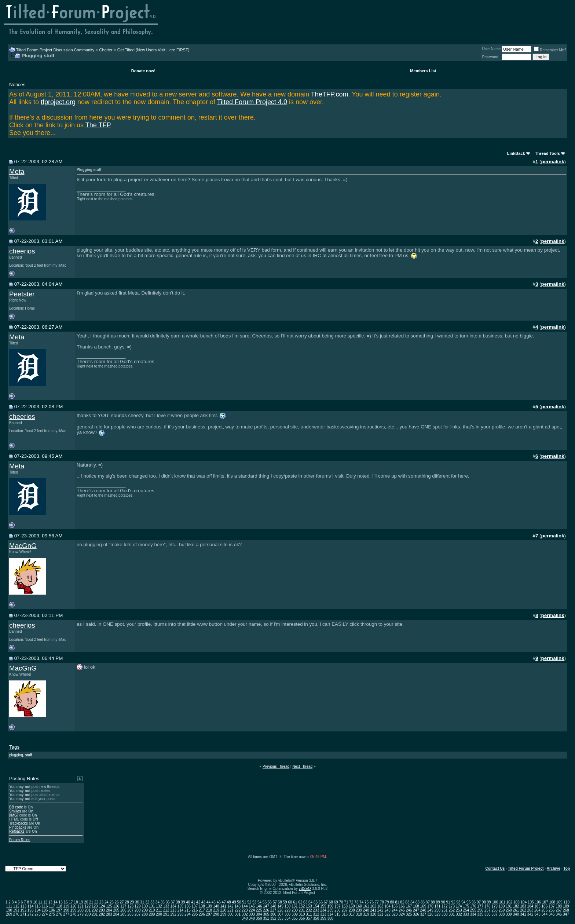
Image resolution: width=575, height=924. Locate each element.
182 (516, 906)
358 (316, 918)
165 (395, 906)
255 (473, 910)
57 (275, 902)
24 (107, 902)
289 (152, 914)
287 (138, 914)
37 (173, 902)
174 (459, 906)
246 (409, 910)
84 (412, 902)
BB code (16, 807)
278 (74, 914)
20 (86, 902)
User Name (492, 49)
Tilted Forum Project (526, 868)
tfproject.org (58, 102)
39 (183, 902)
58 (280, 902)
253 (459, 910)
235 (330, 910)
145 (252, 906)
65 (316, 902)
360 (330, 918)
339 (509, 914)
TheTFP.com (330, 94)
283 (109, 914)
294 (188, 914)
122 (88, 906)
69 (336, 902)
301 (237, 914)
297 (209, 914)
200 (80, 910)
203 (102, 910)
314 (330, 914)
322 (387, 914)
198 (66, 910)
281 (95, 914)
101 (502, 902)
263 (530, 910)
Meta (17, 171)
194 (38, 910)
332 (459, 914)
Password (490, 57)
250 (438, 910)
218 (209, 910)
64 (310, 902)
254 (466, 910)
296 (202, 914)
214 (181, 910)
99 (489, 902)
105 (531, 902)
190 (9, 910)
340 (516, 914)
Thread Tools (547, 153)
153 (309, 906)
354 (288, 918)
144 (245, 906)
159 (352, 906)
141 (223, 906)
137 (195, 906)
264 (537, 910)
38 (178, 902)
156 (330, 906)
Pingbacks (18, 827)
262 (523, 910)
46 (219, 902)
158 (345, 906)
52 (249, 902)
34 (158, 902)
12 (45, 902)
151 (295, 906)
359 (323, 918)
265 (545, 910)
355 (295, 918)
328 (430, 914)
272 (31, 914)
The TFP (98, 125)
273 (38, 914)
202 (95, 910)
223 (245, 910)
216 (195, 910)
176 (473, 906)
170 (430, 906)
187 (552, 906)
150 (288, 906)
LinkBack (516, 153)
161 (366, 906)
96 (474, 902)
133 (166, 906)
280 (88, 914)
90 (443, 902)
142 (230, 906)
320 (373, 914)
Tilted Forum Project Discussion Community (55, 50)
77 (377, 902)
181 (509, 906)
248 (423, 910)
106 (538, 902)
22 (96, 902)
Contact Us (495, 868)
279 (80, 914)
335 (480, 914)
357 (309, 918)
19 (81, 902)
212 (166, 910)
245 (402, 910)
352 (273, 918)
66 (321, 902)
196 (52, 910)
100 (495, 902)
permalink (553, 162)
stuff (28, 755)
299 (223, 914)
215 (188, 910)
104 (524, 902)
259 (502, 910)
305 (266, 914)
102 (510, 902)
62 (300, 902)
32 (147, 902)
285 (123, 914)
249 (430, 910)
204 (109, 910)
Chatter (106, 50)
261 (516, 910)
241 (373, 910)
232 (309, 910)
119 (66, 906)
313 (323, 914)
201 (88, 910)
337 (495, 914)
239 (359, 910)
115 (38, 906)
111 (9, 906)
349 (252, 918)
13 (50, 902)
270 (16, 914)
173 (452, 906)
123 (95, 906)
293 (181, 914)
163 (380, 906)
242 (380, 910)
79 (387, 902)
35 (163, 902)
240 (366, 910)
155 (323, 906)
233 (316, 910)
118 (59, 906)
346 (559, 914)
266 (552, 910)
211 (159, 910)
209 (145, 910)
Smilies (15, 811)
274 (45, 914)
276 (59, 914)
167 (409, 906)
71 (346, 902)
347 (566, 914)
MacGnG (23, 546)
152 (302, 906)
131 (152, 906)
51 (244, 902)
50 (239, 902)
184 (530, 906)
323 (395, 914)
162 (373, 906)
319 (366, 914)
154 (316, 906)
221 (230, 910)
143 (237, 906)
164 (387, 906)
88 (433, 902)
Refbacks (17, 831)
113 (23, 906)
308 (288, 914)
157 (338, 906)
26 (117, 902)
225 (259, 910)
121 (80, 906)
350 (259, 918)
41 (193, 902)
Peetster (22, 294)
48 (229, 902)
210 (152, 910)
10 (35, 902)
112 (16, 906)
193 (31, 910)
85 (417, 902)
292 (173, 914)
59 (285, 902)
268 (566, 910)
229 (288, 910)
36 (168, 902)
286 (130, 914)
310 (302, 914)
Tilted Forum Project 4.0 (252, 102)
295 (195, 914)
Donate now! (143, 71)
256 (480, 910)
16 (66, 902)
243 (387, 910)
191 (16, 910)
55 (265, 902)
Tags (14, 747)
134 (173, 906)
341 (523, 914)
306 (273, 914)
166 (402, 906)
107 (545, 902)
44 (208, 902)
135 (181, 906)
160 (359, 906)
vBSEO (305, 889)
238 (352, 910)
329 (438, 914)
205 (116, 910)
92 (453, 902)
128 (130, 906)
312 (316, 914)
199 (74, 910)
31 (142, 902)
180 (502, 906)
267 (559, 910)
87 (428, 902)
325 (409, 914)
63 (305, 902)
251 (445, 910)
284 (116, 914)
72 (351, 902)
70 (341, 902)
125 (109, 906)
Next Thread (302, 766)
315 (338, 914)
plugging (16, 755)
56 (270, 902)
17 (71, 902)
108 (552, 902)
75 (367, 902)
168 (416, 906)
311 (309, 914)
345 (552, 914)
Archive (554, 868)
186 (545, 906)
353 (280, 918)
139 (209, 906)
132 (159, 906)
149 (280, 906)
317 (352, 914)
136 (188, 906)
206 (123, 910)
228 (280, 910)
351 (266, 918)
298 (216, 914)
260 (509, 910)
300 (230, 914)
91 (448, 902)
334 (473, 914)
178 (488, 906)
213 (173, 910)
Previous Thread (276, 766)
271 (23, 914)
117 (52, 906)
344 (545, 914)
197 (59, 910)
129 (138, 906)
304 (259, 914)
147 (266, 906)
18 (76, 902)
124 (102, 906)
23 (101, 902)
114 (31, 906)
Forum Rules (20, 840)
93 (458, 902)
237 (345, 910)
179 (495, 906)
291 (166, 914)
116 (45, 906)
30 (137, 902)
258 (495, 910)
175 (466, 906)
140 (216, 906)
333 (466, 914)
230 (295, 910)
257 (488, 910)
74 (361, 902)
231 (302, 910)
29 (132, 902)
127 (123, 906)
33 (152, 902)
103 (517, 902)
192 (23, 910)
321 (380, 914)
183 (523, 906)
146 (259, 906)
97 (479, 902)
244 (395, 910)
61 (295, 902)
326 (416, 914)
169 (423, 906)
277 (66, 914)
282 (102, 914)
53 (254, 902)
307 (280, 914)
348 (245, 918)
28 (127, 902)
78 (382, 902)
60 (290, 902)
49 (234, 902)
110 (566, 902)
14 (56, 902)
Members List (423, 71)
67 (326, 902)
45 (214, 902)
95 (468, 902)
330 (445, 914)
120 (74, 906)
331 (452, 914)
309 (295, 914)
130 (145, 906)
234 (323, 910)
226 (266, 910)
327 (423, 914)
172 (445, 906)
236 (338, 910)
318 (359, 914)
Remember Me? (550, 50)
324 (402, 914)
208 (138, 910)
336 (488, 914)
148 (273, 906)
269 (9, 914)
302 (245, 914)
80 (392, 902)
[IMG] (14, 815)
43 (203, 902)
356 (302, 918)
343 (537, 914)
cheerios (22, 251)
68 (331, 902)
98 (484, 902)
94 (463, 902)
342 (530, 914)
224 (252, 910)
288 (145, 914)
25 (112, 902)
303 (252, 914)
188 (559, 906)
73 (356, 902)
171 (438, 906)
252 (452, 910)
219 (216, 910)
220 (223, 910)
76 (372, 902)
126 (116, 906)
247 (416, 910)
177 (480, 906)
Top (567, 868)
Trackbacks (19, 823)
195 (45, 910)
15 (61, 902)
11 (40, 902)
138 (202, 906)
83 (407, 902)
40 (188, 902)
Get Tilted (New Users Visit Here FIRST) (153, 50)
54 (259, 902)
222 (237, 910)
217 (202, 910)
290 (159, 914)
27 (122, 902)
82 (402, 902)
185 (537, 906)
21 (91, 902)
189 (566, 906)
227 (273, 910)
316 (345, 914)
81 (397, 902)
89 (438, 902)
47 (224, 902)
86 (423, 902)
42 (198, 902)
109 (559, 902)
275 (52, 914)
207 (130, 910)
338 (502, 914)
